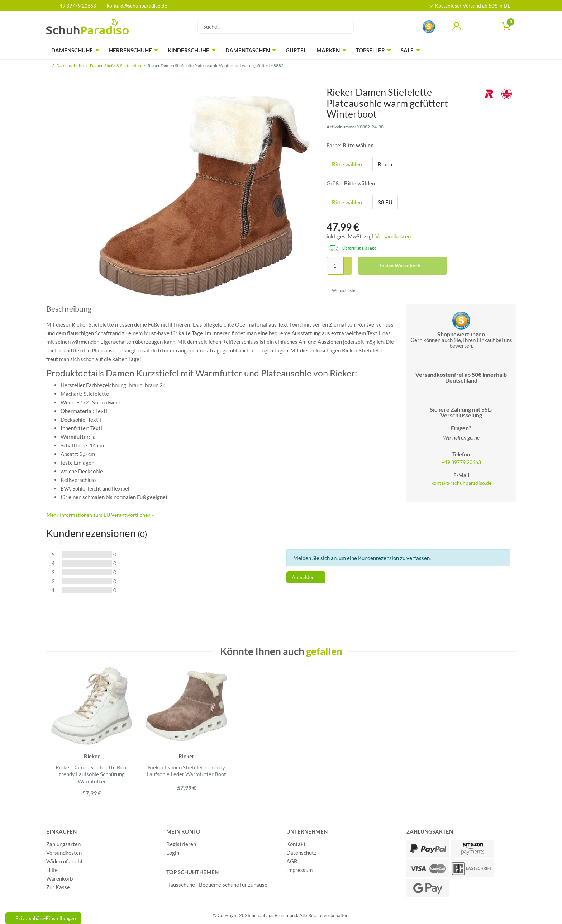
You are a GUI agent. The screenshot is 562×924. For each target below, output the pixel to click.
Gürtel (296, 50)
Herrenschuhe (130, 50)
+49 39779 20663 (74, 6)
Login (173, 853)
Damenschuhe (72, 50)
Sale (407, 50)
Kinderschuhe (189, 50)
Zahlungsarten (63, 844)
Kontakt (296, 844)
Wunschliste (341, 290)
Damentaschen (248, 50)
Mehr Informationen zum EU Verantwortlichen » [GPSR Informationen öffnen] (100, 515)
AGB (292, 862)
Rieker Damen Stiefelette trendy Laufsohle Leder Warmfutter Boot (186, 771)
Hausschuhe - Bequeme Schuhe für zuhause (217, 885)
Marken (328, 50)
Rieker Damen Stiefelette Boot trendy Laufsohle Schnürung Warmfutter (92, 774)
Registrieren (181, 844)
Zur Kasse (58, 887)
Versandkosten (393, 236)
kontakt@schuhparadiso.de (134, 6)
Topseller (370, 50)
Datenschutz (301, 853)
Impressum (299, 870)
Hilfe (52, 870)
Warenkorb (59, 879)
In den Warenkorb (411, 266)
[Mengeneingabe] (335, 266)
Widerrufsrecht (65, 862)
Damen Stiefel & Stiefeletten (116, 65)
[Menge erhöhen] (348, 261)
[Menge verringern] (348, 271)
